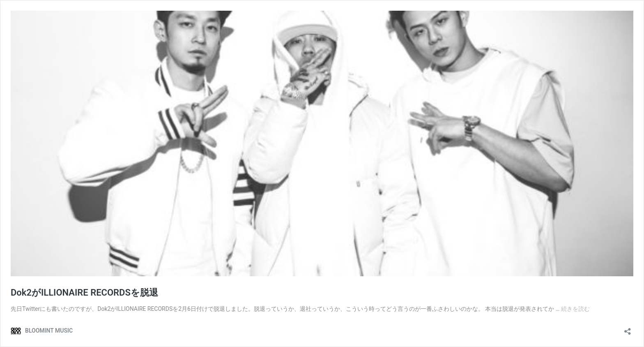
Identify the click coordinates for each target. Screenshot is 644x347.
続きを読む (575, 309)
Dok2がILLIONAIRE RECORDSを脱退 (84, 293)
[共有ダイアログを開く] (628, 329)
